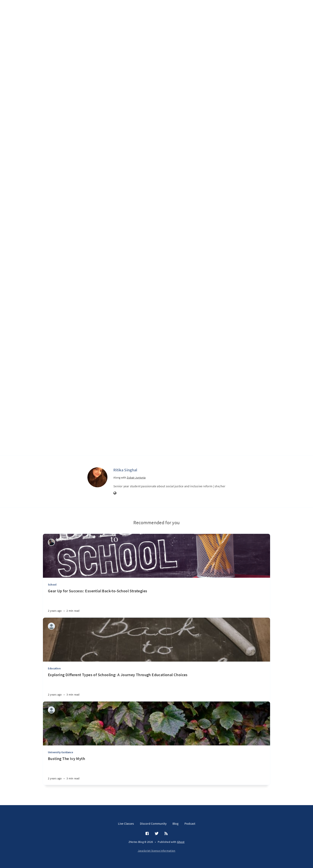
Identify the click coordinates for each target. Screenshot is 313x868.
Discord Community (153, 823)
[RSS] (166, 834)
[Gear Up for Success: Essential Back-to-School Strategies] (156, 603)
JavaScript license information (157, 851)
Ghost (181, 842)
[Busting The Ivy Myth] (156, 770)
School (52, 585)
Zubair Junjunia (136, 478)
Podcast (190, 823)
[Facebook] (147, 834)
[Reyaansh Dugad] (51, 710)
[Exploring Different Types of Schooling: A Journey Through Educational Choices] (156, 687)
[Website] (115, 493)
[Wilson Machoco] (51, 542)
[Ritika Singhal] (97, 477)
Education (54, 668)
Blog (175, 823)
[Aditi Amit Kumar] (51, 626)
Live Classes (126, 823)
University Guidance (60, 752)
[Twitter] (157, 834)
